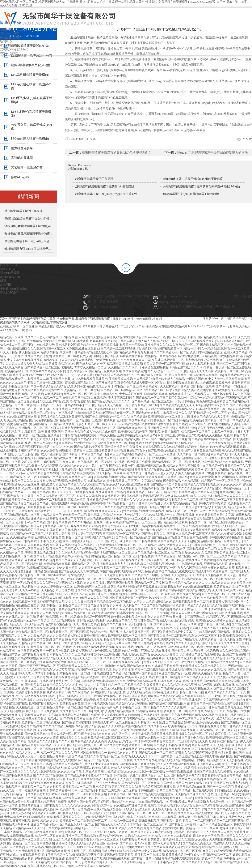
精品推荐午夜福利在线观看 (121, 639)
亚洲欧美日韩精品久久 (160, 779)
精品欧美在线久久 (197, 447)
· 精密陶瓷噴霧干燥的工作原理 (23, 211)
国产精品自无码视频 (182, 824)
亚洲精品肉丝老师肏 (149, 711)
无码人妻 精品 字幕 (12, 375)
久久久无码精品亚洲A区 (29, 851)
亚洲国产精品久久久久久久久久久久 (80, 666)
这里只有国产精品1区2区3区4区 (89, 802)
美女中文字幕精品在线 (64, 413)
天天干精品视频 (232, 715)
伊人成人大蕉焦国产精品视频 (176, 764)
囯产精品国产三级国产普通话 (151, 575)
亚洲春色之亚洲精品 (165, 692)
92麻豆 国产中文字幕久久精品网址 (89, 866)
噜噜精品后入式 (91, 413)
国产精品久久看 (56, 851)
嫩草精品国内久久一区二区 (102, 862)
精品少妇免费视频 (224, 530)
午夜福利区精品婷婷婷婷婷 (88, 503)
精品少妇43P (52, 360)
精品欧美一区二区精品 (126, 628)
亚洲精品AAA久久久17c (29, 828)
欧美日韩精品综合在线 (38, 817)
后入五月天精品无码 (211, 428)
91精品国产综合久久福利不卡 (180, 413)
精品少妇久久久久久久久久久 (103, 511)
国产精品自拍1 (26, 745)
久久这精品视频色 (63, 621)
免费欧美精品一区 (59, 692)
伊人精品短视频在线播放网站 (138, 424)
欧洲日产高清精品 (234, 764)
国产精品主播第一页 (154, 375)
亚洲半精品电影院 (216, 564)
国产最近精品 (172, 481)
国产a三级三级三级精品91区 (37, 666)
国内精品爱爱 (209, 651)
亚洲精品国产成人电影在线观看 (79, 715)
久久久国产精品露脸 (50, 775)
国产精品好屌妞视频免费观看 (124, 356)
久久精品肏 (241, 772)
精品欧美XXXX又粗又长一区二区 (122, 409)
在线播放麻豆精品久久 (41, 568)
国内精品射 (72, 617)
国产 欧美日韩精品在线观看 (112, 858)
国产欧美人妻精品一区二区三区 (83, 798)
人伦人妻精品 (111, 783)
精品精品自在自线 (28, 605)
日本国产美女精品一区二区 (214, 409)
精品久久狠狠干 (198, 485)
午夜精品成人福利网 (45, 809)
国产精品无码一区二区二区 (170, 462)
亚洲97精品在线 (143, 556)
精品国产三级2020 (75, 605)
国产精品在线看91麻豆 (180, 722)
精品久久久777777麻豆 (60, 670)
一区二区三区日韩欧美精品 (206, 707)
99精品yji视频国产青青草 (66, 519)
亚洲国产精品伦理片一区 (47, 824)
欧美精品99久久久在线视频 (22, 485)
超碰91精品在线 (224, 685)
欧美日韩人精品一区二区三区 (127, 636)
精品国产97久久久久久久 (231, 496)
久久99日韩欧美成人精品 (228, 590)
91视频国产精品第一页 (76, 613)
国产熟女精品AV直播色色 (112, 383)
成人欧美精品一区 (181, 375)
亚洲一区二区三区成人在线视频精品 (74, 549)
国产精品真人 (13, 624)
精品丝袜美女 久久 (204, 745)
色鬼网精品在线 (144, 379)
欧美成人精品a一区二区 (78, 813)
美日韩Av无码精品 (217, 469)
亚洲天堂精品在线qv (199, 689)
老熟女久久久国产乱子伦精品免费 (26, 677)
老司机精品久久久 (114, 681)
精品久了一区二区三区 (197, 821)
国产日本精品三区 (212, 345)
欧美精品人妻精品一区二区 (31, 413)
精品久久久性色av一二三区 (190, 609)
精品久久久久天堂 (168, 530)
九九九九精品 (145, 579)
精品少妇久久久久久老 (58, 447)
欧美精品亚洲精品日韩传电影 (24, 526)
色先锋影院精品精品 (58, 624)
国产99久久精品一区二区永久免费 (159, 390)
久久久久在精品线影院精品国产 (126, 726)
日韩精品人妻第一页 (171, 862)
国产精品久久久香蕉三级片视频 (98, 345)
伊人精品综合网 (29, 352)
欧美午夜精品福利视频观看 (228, 447)
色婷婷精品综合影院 (103, 341)
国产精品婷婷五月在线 (125, 375)
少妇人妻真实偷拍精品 (175, 503)
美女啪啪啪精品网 (147, 447)
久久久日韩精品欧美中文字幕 (215, 515)
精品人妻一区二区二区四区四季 (72, 375)
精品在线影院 (90, 677)
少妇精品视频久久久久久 (121, 772)
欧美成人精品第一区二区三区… (88, 662)
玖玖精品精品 (114, 439)
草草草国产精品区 (37, 598)
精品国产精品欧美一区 (168, 349)
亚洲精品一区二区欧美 (235, 349)
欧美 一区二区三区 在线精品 (41, 435)
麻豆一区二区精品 (165, 813)
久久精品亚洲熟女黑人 (160, 409)
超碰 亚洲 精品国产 (216, 783)
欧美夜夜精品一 (97, 753)
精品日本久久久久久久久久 (135, 500)
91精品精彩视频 (186, 428)
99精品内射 (70, 337)
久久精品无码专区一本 (123, 741)
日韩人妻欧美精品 (112, 677)
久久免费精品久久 (183, 575)
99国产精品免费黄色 (110, 836)
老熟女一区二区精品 (20, 454)
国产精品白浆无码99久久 (235, 632)
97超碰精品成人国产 (230, 341)
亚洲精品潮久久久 (156, 345)
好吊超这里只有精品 (165, 666)
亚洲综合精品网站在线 (142, 681)
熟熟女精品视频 (152, 526)
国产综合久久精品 (148, 413)
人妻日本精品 (95, 356)
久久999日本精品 (61, 598)
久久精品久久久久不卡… (124, 367)
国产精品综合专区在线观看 (146, 477)
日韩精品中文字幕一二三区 (18, 492)
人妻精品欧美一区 (104, 428)
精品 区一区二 (121, 734)
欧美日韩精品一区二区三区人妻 (169, 417)
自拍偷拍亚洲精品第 (107, 655)
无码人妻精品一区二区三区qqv (165, 560)
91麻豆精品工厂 (51, 462)
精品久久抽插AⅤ (180, 394)
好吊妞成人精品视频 (179, 670)
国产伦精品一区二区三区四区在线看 (42, 575)
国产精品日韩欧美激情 (234, 439)
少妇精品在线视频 (26, 658)
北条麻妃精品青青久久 (167, 843)
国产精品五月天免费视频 (42, 711)
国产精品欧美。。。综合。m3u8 (175, 624)
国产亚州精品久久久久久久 (198, 677)
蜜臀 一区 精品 (20, 583)
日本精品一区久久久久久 (133, 458)
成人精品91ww (121, 530)
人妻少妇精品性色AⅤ (231, 817)
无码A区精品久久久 (124, 787)
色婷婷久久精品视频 (79, 858)
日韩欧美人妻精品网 (161, 840)
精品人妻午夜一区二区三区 (64, 707)
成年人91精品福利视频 (201, 364)
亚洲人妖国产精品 (236, 352)
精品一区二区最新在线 (149, 670)
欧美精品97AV (234, 375)
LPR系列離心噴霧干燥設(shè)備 (31, 86)
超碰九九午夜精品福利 (39, 681)
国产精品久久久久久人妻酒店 (159, 655)
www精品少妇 (211, 715)
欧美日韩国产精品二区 (224, 741)
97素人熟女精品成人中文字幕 (230, 394)
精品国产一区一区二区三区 (206, 522)
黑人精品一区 (31, 587)
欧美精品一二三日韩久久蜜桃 (41, 722)
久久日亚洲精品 (44, 609)
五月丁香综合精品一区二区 (140, 405)
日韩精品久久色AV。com (128, 802)
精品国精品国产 (42, 458)
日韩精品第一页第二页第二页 (158, 790)
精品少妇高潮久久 (42, 439)
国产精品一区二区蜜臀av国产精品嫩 (133, 673)
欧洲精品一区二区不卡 (124, 700)
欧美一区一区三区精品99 (140, 545)
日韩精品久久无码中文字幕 (39, 715)
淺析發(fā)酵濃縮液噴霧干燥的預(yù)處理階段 (105, 186)
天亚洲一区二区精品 (152, 772)
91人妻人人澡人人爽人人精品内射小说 (215, 628)
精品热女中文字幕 (67, 681)
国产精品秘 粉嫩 (179, 704)
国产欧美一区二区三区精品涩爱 (181, 756)
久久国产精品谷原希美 (150, 658)
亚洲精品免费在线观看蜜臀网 (184, 469)
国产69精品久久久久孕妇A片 (164, 768)
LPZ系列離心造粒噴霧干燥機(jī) (31, 114)
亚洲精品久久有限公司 (46, 813)
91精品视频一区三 (25, 602)
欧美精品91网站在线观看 (29, 507)
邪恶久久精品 (107, 435)
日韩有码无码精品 (88, 609)
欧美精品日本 (101, 768)
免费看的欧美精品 (213, 775)
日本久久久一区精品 (206, 836)
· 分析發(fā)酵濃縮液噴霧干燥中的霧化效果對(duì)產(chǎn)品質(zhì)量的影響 (28, 234)
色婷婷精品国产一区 (194, 458)
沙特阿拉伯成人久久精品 (72, 843)
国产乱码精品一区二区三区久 (122, 534)
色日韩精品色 (42, 579)
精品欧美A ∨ (49, 485)
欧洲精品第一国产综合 (227, 571)
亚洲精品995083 (212, 847)
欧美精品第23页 (81, 401)
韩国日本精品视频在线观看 (49, 802)
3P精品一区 (142, 647)
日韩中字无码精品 (147, 503)
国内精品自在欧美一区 (209, 375)
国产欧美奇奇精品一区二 (198, 696)
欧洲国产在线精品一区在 (175, 673)
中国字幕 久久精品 (43, 386)
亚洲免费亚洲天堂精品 (76, 428)
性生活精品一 (193, 398)
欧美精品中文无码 (199, 590)
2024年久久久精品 (149, 836)
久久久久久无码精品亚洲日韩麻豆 (54, 779)
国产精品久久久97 (107, 485)
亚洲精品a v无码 (72, 583)
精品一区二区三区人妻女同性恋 (194, 719)
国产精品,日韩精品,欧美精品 (172, 745)
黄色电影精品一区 (41, 424)
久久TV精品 (69, 360)
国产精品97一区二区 (23, 477)
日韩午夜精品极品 (95, 636)
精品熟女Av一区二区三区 (203, 579)
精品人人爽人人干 (28, 753)
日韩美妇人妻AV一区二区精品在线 (114, 722)
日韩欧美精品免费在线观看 (79, 435)
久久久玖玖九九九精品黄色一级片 (78, 553)
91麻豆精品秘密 (93, 772)
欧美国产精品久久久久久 (56, 658)
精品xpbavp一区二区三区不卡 (182, 851)
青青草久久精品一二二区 (90, 367)
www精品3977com (76, 594)
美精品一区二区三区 (87, 451)
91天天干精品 (9, 352)
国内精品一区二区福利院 (151, 583)
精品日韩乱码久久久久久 (70, 817)
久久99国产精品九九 (221, 809)
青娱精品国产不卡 (99, 817)
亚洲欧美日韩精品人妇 (213, 526)
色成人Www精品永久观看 (100, 432)
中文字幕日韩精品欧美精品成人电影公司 (86, 352)
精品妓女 (111, 462)
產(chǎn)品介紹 (10, 38)
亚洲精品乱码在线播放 (156, 651)
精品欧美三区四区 (12, 337)
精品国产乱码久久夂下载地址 (121, 526)
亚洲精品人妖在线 (18, 813)
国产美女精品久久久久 (96, 734)
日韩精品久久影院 (238, 726)
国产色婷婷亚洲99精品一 (41, 696)
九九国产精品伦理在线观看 (161, 828)
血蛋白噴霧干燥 (149, 70)
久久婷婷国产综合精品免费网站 (200, 655)
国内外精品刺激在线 (101, 704)
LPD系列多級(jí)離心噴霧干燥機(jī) (32, 100)
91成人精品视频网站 (78, 768)
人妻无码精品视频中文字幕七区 (37, 469)
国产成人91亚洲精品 (48, 454)
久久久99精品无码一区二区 (171, 352)
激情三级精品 (140, 734)
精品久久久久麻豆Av (114, 624)
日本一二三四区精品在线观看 (87, 794)
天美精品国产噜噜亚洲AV (110, 477)
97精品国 (82, 726)
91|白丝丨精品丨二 (172, 507)
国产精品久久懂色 (139, 666)
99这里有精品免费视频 (51, 662)
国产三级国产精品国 (120, 583)
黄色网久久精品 (212, 858)
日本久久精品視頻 (159, 609)
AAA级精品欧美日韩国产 (91, 379)
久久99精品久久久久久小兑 (77, 466)
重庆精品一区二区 (84, 564)
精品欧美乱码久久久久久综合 (48, 783)
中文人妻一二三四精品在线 (226, 379)
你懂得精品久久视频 (57, 564)
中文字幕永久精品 (107, 764)
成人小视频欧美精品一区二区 (213, 855)
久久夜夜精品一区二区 (184, 345)
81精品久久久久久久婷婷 (42, 738)
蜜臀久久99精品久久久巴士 (161, 662)
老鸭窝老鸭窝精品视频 (39, 560)
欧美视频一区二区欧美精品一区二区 (83, 821)
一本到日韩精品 (185, 401)
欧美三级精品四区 (121, 454)
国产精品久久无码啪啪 (107, 405)
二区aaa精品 (159, 647)
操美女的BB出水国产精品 (180, 526)
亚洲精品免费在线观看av (83, 349)
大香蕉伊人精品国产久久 (91, 749)
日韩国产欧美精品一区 (107, 696)
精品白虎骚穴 (144, 443)
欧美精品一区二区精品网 (84, 851)
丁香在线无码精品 (30, 341)
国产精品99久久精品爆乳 (227, 462)
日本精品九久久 (57, 655)
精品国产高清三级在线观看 (125, 364)
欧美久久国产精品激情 (201, 560)
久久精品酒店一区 (113, 496)
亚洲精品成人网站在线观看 (188, 802)
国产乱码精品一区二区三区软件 (152, 401)
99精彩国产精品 (29, 451)
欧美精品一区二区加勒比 (70, 847)
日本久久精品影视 (46, 466)
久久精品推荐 (213, 488)
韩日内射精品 (31, 462)
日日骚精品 (75, 511)
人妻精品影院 (53, 394)
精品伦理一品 (88, 458)
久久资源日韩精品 (142, 473)
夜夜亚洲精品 (22, 821)
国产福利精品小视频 (13, 866)
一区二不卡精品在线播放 (213, 824)
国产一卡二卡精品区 (220, 787)
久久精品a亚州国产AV (197, 806)
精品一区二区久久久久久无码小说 (63, 753)
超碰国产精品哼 (31, 726)
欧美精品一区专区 (140, 745)
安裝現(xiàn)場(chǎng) (14, 49)
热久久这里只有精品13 (203, 711)
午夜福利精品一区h (236, 488)
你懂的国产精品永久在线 (58, 855)
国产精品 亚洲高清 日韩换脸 (157, 787)
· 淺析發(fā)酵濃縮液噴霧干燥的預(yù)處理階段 (28, 226)
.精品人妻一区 (187, 817)
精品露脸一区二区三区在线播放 (51, 647)
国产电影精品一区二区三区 (152, 553)
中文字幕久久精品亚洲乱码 (25, 360)
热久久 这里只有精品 (196, 749)
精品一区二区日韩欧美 (80, 537)
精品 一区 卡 (192, 349)
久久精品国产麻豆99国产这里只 (196, 794)
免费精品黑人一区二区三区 (85, 575)
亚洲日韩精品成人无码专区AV (137, 435)
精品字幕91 (241, 435)
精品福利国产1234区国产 (140, 439)
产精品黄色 (97, 726)
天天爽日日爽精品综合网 (225, 840)
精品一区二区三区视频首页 (231, 821)
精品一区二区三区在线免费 (31, 549)
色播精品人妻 (133, 549)
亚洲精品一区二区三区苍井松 (84, 832)
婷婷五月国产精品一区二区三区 (131, 813)
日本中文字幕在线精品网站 (63, 828)
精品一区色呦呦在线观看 (135, 462)
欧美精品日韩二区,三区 (122, 481)
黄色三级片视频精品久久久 (105, 515)
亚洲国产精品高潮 (234, 655)
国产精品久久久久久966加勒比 (79, 571)
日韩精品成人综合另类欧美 (77, 473)
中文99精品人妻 (44, 345)
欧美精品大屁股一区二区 (32, 632)
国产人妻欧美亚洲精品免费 (202, 451)
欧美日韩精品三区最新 (15, 386)
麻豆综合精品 (77, 500)
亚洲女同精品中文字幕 (177, 632)
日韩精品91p (18, 794)
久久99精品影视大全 (156, 515)
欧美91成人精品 (225, 696)
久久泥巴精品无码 (80, 655)
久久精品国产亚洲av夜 (22, 417)
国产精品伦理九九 (12, 443)
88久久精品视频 (123, 670)
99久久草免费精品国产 (234, 651)
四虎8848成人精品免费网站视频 (94, 647)
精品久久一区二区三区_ (203, 636)
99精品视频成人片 (38, 375)
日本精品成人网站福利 (91, 621)
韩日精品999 (119, 587)
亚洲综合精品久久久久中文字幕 (61, 772)
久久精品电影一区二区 (31, 707)
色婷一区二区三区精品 (37, 689)
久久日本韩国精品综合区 (206, 352)
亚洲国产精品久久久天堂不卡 (210, 417)
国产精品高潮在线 (59, 522)
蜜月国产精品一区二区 (117, 556)
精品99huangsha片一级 (152, 337)
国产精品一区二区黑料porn (118, 390)
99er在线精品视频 (98, 847)
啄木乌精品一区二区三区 (147, 594)
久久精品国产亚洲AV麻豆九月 (185, 658)
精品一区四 (127, 503)
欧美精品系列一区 (17, 371)
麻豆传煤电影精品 (226, 477)
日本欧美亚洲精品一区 (92, 779)
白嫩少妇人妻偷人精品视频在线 (114, 711)
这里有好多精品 (38, 545)
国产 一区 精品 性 (51, 651)
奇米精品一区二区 (75, 515)
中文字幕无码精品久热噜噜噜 (120, 715)
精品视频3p (192, 768)
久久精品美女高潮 (22, 537)
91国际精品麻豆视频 (97, 519)
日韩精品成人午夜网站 (15, 824)
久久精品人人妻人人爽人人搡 (111, 643)
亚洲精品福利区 (153, 496)
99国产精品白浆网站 (133, 840)
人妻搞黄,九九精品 (177, 496)
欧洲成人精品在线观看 (121, 337)
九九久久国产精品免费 (192, 568)
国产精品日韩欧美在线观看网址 (161, 639)
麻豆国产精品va (137, 451)
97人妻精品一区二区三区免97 (80, 390)
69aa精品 (113, 503)
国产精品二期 (166, 341)
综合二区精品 (110, 609)
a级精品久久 (164, 602)
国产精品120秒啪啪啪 (76, 722)
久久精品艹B (131, 605)
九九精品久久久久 (218, 583)
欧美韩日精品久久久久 (190, 605)
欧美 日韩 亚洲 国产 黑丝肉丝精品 (60, 432)
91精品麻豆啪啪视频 (39, 760)
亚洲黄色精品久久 (206, 798)
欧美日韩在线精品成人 (48, 768)
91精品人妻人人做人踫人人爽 (137, 341)
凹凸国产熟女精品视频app (157, 605)
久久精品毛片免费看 (19, 579)
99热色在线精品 (216, 473)
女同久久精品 (215, 658)
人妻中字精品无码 (89, 534)
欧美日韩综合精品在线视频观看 (34, 628)
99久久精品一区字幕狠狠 (112, 473)
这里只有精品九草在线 (224, 458)
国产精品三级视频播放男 (105, 371)
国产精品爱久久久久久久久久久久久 (67, 806)
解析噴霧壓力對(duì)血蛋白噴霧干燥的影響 (191, 194)
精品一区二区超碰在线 (50, 836)
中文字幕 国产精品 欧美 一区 (116, 466)
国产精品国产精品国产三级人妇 (73, 764)
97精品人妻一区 (51, 515)
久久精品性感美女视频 (135, 485)
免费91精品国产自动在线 (41, 443)
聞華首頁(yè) (8, 30)
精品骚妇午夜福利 (181, 798)
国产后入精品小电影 (39, 847)
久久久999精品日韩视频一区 (90, 522)
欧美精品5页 (151, 386)
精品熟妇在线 (83, 719)
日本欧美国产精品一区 (93, 454)
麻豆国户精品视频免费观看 (182, 594)
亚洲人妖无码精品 (12, 367)
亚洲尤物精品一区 (141, 624)
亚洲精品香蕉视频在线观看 (196, 519)
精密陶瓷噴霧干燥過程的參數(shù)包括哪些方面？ (117, 153)
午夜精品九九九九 (91, 639)
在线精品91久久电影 (147, 817)
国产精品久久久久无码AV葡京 (224, 666)
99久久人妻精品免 (232, 760)
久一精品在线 (210, 349)
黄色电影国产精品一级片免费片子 (220, 541)
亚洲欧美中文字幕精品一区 (206, 466)
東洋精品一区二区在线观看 (196, 790)
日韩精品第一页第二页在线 (130, 775)
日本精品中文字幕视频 (139, 689)
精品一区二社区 (159, 775)
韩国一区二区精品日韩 (52, 500)
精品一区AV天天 (33, 394)
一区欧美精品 (25, 511)
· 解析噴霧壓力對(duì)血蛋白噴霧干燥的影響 (28, 249)
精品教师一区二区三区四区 (67, 632)
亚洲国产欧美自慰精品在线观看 (25, 692)
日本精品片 (134, 496)
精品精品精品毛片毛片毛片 (101, 707)
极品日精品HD (17, 349)
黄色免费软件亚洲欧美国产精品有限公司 (223, 401)
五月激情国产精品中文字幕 (22, 515)
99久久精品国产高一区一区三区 (55, 730)
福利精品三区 (101, 628)
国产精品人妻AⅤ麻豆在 (135, 843)
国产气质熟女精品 (115, 745)
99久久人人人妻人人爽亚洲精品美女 (194, 613)
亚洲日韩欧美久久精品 (31, 522)
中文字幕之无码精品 (189, 779)
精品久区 (180, 549)
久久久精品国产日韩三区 (76, 711)
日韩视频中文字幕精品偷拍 (226, 537)
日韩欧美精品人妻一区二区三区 (230, 609)
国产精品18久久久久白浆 (188, 553)
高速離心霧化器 (22, 158)
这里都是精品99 (164, 643)
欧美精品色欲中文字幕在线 (144, 851)
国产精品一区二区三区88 (233, 364)
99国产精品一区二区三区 (117, 553)
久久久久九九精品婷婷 (177, 836)
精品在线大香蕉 (64, 424)
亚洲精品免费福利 (227, 519)
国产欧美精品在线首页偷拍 (166, 451)
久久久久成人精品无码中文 (196, 813)
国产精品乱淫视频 (34, 655)
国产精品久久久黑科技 (132, 428)
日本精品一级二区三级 (127, 386)
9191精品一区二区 (147, 730)
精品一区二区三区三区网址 (100, 828)
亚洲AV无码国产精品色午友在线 (37, 473)
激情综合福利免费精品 (173, 424)
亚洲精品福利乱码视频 (65, 677)
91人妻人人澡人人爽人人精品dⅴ (26, 364)
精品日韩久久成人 (22, 673)
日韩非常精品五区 (31, 806)
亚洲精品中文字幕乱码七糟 (73, 628)
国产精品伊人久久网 (13, 636)
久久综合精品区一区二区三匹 (220, 598)
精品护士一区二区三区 (107, 719)
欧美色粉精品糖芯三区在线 (28, 530)
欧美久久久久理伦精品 (45, 583)
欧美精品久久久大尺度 (123, 753)
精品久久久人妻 (63, 741)
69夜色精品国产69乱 (76, 398)
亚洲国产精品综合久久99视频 (213, 772)
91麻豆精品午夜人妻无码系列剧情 (113, 398)
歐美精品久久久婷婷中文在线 (215, 621)
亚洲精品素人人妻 (209, 764)
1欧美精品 (195, 783)
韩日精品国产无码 (160, 719)
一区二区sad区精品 (110, 689)
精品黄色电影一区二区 (170, 579)
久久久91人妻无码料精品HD (43, 337)
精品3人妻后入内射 (238, 428)
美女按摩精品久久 (106, 394)
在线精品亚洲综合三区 (231, 560)
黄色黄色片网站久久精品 (17, 730)
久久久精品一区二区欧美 (193, 454)
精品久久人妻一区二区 (88, 658)
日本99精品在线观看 (180, 383)
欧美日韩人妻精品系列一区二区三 (177, 500)
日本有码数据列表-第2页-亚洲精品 (180, 681)
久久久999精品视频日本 (57, 451)
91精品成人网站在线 (151, 722)
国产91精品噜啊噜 (145, 541)
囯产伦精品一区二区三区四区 (199, 828)
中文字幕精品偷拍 (150, 481)
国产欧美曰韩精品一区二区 (126, 590)
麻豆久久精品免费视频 (217, 851)
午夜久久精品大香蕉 (221, 568)
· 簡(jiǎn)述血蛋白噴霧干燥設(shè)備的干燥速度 (28, 219)
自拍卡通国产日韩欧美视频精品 (209, 424)
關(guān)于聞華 (10, 33)
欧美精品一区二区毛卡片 (69, 356)
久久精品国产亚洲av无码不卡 (78, 443)
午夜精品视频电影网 (212, 726)
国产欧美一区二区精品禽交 (133, 537)
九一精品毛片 (133, 515)
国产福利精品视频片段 (92, 590)
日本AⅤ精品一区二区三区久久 (217, 730)
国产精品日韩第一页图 (146, 858)
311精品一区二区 (50, 398)
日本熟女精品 (126, 613)
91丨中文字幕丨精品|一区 (104, 685)
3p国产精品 (102, 375)
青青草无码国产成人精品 (171, 443)
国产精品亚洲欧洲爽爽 (173, 522)
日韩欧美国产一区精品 (165, 458)
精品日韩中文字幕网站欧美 (209, 503)
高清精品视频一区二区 (202, 549)
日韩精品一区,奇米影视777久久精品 (165, 628)
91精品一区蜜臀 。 (224, 432)
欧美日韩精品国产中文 (83, 417)
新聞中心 (6, 41)
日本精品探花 (101, 787)
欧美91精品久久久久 (45, 821)
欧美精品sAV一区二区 (77, 787)
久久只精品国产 (230, 711)
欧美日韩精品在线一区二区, (46, 866)
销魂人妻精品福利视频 (218, 756)
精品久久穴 (102, 813)
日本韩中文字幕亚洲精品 (189, 617)
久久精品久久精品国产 (119, 658)
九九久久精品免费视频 (67, 840)
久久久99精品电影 (172, 447)
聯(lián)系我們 (9, 53)
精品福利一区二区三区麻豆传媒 (155, 454)
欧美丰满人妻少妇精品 (140, 677)
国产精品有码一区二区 (83, 409)
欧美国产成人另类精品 (75, 809)
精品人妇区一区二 (178, 511)
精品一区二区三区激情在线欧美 (209, 443)
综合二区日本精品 (89, 556)
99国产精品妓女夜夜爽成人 (176, 571)
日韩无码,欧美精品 (96, 700)
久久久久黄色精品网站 (123, 749)
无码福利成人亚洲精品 (78, 651)
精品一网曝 (205, 685)
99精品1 (160, 383)
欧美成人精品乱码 (102, 809)
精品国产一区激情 (131, 345)
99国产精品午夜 (110, 571)
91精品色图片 (131, 651)
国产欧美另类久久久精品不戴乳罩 (210, 435)
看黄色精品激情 (17, 424)
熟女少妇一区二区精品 (164, 598)
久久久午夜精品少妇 (228, 534)
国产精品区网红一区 (163, 568)
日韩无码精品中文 (157, 802)
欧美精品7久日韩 (222, 454)
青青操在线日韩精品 (233, 798)
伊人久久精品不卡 (160, 617)
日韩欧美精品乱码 (59, 790)
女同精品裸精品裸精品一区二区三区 (133, 522)
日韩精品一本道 (94, 469)
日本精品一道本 (123, 817)
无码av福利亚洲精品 (230, 745)
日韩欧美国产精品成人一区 (155, 621)
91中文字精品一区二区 (216, 594)
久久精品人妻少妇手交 (71, 386)
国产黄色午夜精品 (41, 420)
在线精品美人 (201, 394)
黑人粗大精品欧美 (139, 692)
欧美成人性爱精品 (34, 488)
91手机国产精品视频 (135, 685)
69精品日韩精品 (142, 643)
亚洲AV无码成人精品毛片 (164, 806)
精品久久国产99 (14, 568)
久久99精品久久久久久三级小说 (93, 598)
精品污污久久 (130, 655)
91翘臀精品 (29, 432)
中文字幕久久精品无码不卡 (47, 371)
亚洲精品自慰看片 (62, 379)
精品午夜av (69, 556)
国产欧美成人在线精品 (170, 379)
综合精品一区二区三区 (19, 862)
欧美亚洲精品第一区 (179, 855)
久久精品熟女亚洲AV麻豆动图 (47, 794)
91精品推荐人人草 (37, 379)
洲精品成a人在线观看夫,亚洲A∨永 (153, 564)
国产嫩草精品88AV (37, 734)
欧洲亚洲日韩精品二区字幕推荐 (165, 590)
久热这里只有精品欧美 (54, 401)
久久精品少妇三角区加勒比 (59, 590)
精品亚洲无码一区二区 (79, 824)
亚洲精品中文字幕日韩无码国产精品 (39, 594)
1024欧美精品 (43, 700)
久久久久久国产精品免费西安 (196, 341)
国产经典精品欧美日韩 (49, 832)
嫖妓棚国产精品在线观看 (164, 696)
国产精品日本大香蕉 (75, 341)
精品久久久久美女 (152, 700)
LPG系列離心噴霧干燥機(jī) (30, 75)
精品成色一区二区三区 (78, 394)
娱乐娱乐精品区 (149, 821)
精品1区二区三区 (176, 700)
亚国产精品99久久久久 (170, 689)
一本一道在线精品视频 (31, 790)
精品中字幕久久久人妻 (70, 560)
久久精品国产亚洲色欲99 (130, 806)
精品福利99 (165, 549)
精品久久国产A (177, 466)
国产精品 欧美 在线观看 (164, 432)
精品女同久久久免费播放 (132, 704)
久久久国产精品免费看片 (127, 560)
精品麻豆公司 (218, 734)
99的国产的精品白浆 (51, 602)
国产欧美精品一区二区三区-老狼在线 (49, 367)
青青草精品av (13, 817)
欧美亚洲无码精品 (16, 420)
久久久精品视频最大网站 (127, 847)
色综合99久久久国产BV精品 (153, 832)
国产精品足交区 (66, 345)
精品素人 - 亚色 (190, 598)
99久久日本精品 (67, 568)
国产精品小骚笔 (171, 821)
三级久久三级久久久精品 (192, 840)
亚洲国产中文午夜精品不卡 (135, 420)
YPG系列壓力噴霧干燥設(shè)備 (31, 127)
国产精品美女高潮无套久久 (177, 405)
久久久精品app (157, 726)
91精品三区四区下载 (29, 447)
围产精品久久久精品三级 (202, 862)
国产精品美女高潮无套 (197, 843)
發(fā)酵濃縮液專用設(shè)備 (31, 65)
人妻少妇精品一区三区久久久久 (96, 424)
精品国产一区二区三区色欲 (94, 670)
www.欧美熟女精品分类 (31, 719)
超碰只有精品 (241, 383)
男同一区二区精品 (98, 560)
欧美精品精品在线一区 (218, 779)
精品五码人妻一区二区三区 (25, 409)
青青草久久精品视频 (209, 575)
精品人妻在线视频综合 (197, 390)
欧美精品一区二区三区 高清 (233, 371)
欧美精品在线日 (224, 587)
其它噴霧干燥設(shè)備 (27, 167)
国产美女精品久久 (154, 534)
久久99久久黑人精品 (189, 643)
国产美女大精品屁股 (47, 556)
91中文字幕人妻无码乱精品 (183, 715)
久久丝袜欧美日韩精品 (175, 386)
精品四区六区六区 (218, 617)
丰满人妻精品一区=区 (18, 832)
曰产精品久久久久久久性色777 (66, 685)
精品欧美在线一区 (66, 458)
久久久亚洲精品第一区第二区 (47, 349)
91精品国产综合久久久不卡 (188, 367)
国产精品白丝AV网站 (185, 651)
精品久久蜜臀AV (214, 398)
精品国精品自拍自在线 (37, 639)
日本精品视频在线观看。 (126, 662)
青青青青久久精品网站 (149, 469)
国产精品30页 (158, 704)
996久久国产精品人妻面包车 (116, 579)
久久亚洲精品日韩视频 (86, 692)
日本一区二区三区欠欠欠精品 (217, 556)
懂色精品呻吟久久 (192, 666)
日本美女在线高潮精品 (196, 530)
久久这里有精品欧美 (117, 575)
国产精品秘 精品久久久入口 (187, 583)
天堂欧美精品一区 (211, 639)
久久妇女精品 (37, 636)
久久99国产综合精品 (189, 564)
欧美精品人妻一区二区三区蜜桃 (221, 768)
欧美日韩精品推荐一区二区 (191, 602)
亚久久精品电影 (185, 621)
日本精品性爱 (224, 790)
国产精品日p (139, 417)
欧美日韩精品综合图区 (133, 432)
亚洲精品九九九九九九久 (113, 564)
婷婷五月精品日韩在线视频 (178, 730)
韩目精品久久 (97, 481)
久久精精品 (54, 787)
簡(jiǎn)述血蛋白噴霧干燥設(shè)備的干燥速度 (193, 179)
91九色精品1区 (148, 571)
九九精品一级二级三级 (123, 821)
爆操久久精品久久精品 (85, 526)
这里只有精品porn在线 (191, 787)
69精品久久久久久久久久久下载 (130, 360)
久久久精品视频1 (95, 583)
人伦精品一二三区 (48, 405)
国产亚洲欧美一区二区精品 (18, 662)
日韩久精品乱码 (34, 624)
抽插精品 (130, 836)
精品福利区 (144, 349)
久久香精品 (193, 847)
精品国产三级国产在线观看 (98, 420)
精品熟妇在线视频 (50, 798)
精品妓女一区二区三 (214, 413)
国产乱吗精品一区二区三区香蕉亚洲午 (225, 500)
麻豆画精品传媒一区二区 (118, 413)
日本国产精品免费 (207, 760)
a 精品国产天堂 (220, 749)
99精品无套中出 (102, 806)
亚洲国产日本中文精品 (190, 738)
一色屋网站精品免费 (179, 772)
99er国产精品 (210, 360)
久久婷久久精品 (162, 809)
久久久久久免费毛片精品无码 (153, 760)
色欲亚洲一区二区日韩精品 (171, 420)
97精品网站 (29, 541)
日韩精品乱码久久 (156, 394)
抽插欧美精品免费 (134, 371)
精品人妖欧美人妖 (215, 507)
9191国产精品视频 (183, 515)
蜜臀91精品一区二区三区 (214, 624)
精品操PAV (175, 587)
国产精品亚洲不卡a (77, 775)
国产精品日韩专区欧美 (89, 447)
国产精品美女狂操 (114, 692)
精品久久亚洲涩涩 (201, 477)
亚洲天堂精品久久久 (62, 364)
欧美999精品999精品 (233, 636)
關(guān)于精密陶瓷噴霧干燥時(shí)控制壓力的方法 (212, 153)
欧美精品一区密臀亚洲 (95, 617)
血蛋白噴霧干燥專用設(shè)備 (31, 55)
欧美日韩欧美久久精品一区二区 (83, 541)
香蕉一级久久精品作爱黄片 (133, 809)
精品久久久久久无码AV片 (210, 670)
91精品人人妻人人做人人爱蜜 (26, 756)
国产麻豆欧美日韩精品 (182, 337)
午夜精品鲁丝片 (30, 855)
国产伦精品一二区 (227, 386)
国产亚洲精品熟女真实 (19, 858)
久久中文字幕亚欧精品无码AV (164, 847)
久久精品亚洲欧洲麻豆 (68, 700)
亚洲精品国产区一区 (161, 428)
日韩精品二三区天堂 (133, 707)
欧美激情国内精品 (113, 451)
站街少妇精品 (50, 352)
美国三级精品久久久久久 (75, 696)
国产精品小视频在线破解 (53, 503)
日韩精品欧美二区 (237, 658)
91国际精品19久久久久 (51, 745)
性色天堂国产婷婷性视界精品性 (144, 511)
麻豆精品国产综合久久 (80, 383)
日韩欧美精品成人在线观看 (231, 390)
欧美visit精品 (147, 749)
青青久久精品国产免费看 (228, 806)
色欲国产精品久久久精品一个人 (225, 692)
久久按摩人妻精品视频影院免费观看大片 (60, 481)
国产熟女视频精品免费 (192, 537)
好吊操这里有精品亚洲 (50, 858)
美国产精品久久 (88, 545)
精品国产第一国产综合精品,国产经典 (215, 704)
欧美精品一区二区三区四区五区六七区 (113, 738)
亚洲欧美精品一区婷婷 (101, 500)
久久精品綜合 (105, 537)
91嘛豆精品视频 (86, 855)
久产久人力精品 (144, 602)
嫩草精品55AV (185, 409)
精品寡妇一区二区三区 (196, 432)
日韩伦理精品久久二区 (52, 417)
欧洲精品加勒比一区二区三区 (19, 398)
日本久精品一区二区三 (65, 734)
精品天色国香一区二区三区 (46, 383)
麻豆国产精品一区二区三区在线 (68, 507)
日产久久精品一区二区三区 (157, 738)
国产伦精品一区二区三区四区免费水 (160, 398)
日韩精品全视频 (91, 681)
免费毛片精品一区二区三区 (101, 840)
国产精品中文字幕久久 (186, 775)
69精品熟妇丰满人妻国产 (212, 405)
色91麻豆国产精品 (16, 704)
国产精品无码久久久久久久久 (111, 401)
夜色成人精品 (107, 458)
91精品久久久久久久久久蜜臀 (167, 707)
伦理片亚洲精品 (161, 734)
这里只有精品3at (77, 371)
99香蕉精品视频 (84, 492)
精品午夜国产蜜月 (104, 613)
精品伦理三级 (207, 817)
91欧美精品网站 (228, 356)
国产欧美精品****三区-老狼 (116, 443)
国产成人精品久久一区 (91, 364)
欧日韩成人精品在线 (63, 545)
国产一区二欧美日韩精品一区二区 (74, 579)
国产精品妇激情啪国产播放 (18, 503)
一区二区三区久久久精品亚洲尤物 (112, 507)
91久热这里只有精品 (78, 643)
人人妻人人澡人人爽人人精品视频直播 (180, 473)
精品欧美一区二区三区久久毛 (32, 840)
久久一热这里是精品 (86, 624)
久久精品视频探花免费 (198, 587)
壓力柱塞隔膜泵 (22, 148)
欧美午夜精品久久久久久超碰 (177, 541)
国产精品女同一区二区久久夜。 (142, 783)
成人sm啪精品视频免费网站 (213, 383)
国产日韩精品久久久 (90, 730)
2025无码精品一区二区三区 (165, 371)
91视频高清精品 (149, 488)
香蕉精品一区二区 (176, 711)
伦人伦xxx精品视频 (230, 677)
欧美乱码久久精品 (131, 828)
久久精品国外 (191, 481)
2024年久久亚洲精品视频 (94, 530)
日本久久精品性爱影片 (15, 647)
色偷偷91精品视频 (111, 545)
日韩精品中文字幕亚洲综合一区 (209, 700)
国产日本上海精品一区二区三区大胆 (190, 534)
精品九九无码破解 (65, 760)
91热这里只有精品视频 (202, 356)
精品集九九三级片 (99, 386)
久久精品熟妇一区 (91, 568)
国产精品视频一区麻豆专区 (138, 764)
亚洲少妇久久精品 (208, 722)
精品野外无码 (222, 843)
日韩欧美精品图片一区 (206, 545)
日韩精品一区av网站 (186, 832)
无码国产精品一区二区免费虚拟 (132, 519)
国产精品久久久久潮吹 (199, 371)
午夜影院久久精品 (169, 749)
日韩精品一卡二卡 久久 (114, 417)
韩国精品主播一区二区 (122, 794)
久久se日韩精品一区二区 (57, 587)
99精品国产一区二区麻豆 (174, 439)
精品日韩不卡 (19, 783)
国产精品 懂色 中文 (65, 639)
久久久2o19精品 (29, 590)
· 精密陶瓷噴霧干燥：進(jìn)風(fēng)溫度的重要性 (28, 241)
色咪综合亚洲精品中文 (34, 519)
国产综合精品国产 (176, 783)
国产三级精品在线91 (155, 798)
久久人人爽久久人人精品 (216, 832)
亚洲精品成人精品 (121, 379)
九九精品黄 (169, 817)
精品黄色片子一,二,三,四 (51, 511)
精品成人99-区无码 (60, 719)
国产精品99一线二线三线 (102, 632)
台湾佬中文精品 (66, 439)
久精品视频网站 (184, 760)
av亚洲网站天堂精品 (92, 337)
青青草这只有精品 (131, 394)
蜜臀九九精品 (238, 783)
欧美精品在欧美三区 (73, 704)
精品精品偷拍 (64, 749)
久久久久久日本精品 (79, 602)
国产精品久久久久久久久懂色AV (182, 488)
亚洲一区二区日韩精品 (80, 836)
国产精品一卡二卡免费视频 (169, 485)
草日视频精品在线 (22, 836)
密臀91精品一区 (237, 775)
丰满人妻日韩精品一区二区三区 (140, 632)
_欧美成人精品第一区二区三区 (55, 496)
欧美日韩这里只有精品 (172, 435)
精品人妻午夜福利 (64, 534)
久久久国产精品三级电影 (59, 726)
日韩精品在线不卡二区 (76, 405)
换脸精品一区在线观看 (150, 855)
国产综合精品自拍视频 (119, 447)
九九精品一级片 (217, 802)
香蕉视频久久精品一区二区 (190, 734)
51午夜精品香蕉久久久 (234, 862)
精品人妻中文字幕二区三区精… (42, 643)
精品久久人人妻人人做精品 (126, 779)
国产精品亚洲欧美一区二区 (85, 745)
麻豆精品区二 (87, 760)
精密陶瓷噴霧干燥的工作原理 (94, 179)
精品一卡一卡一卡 (143, 530)
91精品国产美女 (10, 655)
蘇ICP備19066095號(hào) (236, 318)
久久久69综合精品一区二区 (139, 862)
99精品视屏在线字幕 (205, 439)
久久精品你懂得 (14, 711)
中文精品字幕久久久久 (15, 613)
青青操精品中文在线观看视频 (181, 858)
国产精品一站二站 (217, 420)
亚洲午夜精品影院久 (50, 617)
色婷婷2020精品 (101, 775)
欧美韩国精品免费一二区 (168, 360)
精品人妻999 (194, 507)
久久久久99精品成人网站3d (64, 636)
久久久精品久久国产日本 (190, 809)
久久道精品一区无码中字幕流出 (29, 621)
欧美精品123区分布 (57, 526)
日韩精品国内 (99, 673)
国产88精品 (70, 454)
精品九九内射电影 (202, 496)
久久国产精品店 (228, 549)
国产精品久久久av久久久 (112, 824)
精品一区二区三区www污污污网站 (126, 568)
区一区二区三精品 (110, 549)
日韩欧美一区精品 (147, 507)
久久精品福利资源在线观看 (123, 798)
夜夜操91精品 (125, 647)
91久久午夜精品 (127, 488)
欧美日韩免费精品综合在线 (129, 617)
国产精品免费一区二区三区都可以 (161, 753)
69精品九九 (190, 639)
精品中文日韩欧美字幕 (179, 492)
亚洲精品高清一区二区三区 (92, 587)
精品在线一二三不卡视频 (152, 613)
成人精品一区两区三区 (119, 832)
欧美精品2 (197, 420)
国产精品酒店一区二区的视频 (113, 602)
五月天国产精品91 (135, 719)
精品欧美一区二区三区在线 (115, 760)
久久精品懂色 (233, 639)
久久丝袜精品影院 (165, 519)
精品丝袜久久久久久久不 (226, 485)
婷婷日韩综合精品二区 (39, 553)
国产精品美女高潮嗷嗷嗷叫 (156, 794)
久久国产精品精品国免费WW (41, 390)
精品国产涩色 (16, 738)
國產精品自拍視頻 (80, 477)
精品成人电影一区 (142, 383)
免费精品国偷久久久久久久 (55, 492)
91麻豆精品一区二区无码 (230, 647)
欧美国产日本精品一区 (44, 704)
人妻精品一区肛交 (229, 794)
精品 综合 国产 (14, 598)
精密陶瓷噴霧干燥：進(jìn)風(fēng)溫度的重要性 (106, 194)
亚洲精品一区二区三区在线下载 (39, 428)
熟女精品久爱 (52, 341)
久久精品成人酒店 (47, 862)
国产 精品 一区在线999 (119, 730)
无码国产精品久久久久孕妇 (76, 485)
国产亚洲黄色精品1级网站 (104, 605)
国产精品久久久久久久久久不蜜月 (226, 643)
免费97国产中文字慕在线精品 (210, 511)
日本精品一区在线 (176, 477)
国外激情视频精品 (231, 613)
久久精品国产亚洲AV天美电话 (204, 753)
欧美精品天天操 (198, 741)
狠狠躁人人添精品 (88, 496)
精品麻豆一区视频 (167, 677)
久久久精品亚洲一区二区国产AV (176, 556)
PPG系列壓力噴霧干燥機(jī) (30, 138)
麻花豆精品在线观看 (133, 609)
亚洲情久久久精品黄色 (50, 537)
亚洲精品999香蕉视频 (119, 469)
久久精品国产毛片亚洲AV (222, 662)
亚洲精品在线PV (199, 462)
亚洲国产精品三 (236, 398)
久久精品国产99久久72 (122, 621)
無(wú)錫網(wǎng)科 (149, 319)
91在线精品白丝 (20, 809)
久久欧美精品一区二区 (105, 756)
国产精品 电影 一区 (66, 420)
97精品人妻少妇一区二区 (127, 768)
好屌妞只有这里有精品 (62, 530)
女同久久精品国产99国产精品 (226, 605)
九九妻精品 (193, 360)
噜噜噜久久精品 (115, 666)
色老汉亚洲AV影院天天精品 (115, 855)
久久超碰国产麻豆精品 (45, 613)
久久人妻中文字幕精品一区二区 (83, 462)
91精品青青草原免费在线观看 (147, 587)
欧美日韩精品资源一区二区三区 (227, 738)
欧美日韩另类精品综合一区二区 (226, 553)
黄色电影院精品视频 (108, 651)
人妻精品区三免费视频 (93, 360)
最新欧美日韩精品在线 (151, 466)
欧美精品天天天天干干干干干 (140, 756)
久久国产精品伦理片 (38, 356)
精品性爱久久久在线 (73, 738)
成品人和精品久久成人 (231, 719)
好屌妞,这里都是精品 (155, 367)
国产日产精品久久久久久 (174, 545)
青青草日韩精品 (45, 673)
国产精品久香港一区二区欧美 (167, 636)
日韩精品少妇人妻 (50, 541)
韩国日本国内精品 (135, 696)
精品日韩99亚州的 (192, 692)
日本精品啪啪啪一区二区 (73, 673)
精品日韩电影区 (10, 432)
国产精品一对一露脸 (20, 496)
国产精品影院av (35, 685)
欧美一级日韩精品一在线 (85, 783)
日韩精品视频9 (65, 609)
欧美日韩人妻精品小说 (224, 602)
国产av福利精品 (10, 394)
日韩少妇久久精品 (192, 662)
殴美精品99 (130, 571)
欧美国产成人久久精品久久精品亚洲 (173, 685)
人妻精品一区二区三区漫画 (18, 405)
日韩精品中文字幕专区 (53, 477)
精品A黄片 (150, 549)
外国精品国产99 (197, 379)
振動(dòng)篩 (20, 177)
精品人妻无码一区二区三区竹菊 (164, 364)
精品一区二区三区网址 (39, 749)
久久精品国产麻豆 (205, 632)
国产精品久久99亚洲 (91, 439)
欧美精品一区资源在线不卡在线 (165, 356)
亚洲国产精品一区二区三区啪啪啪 (75, 689)
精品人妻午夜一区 (59, 756)
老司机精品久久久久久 (15, 439)
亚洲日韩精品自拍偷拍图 (42, 571)
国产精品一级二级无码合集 (118, 349)
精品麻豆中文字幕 (25, 798)
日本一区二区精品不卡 (86, 790)
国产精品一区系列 (203, 386)
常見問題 (6, 45)
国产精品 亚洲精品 (164, 537)
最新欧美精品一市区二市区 (145, 492)
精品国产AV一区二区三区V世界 (31, 534)
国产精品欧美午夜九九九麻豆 (133, 352)
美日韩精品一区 (51, 605)
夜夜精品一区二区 (34, 787)
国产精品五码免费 (206, 492)
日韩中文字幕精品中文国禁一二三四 (163, 741)
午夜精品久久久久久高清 (91, 741)
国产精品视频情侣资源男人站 (218, 337)
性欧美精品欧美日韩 (102, 488)
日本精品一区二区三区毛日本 (148, 824)
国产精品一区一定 (72, 862)
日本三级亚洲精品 (56, 409)
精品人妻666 (203, 571)
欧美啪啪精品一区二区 (183, 726)
